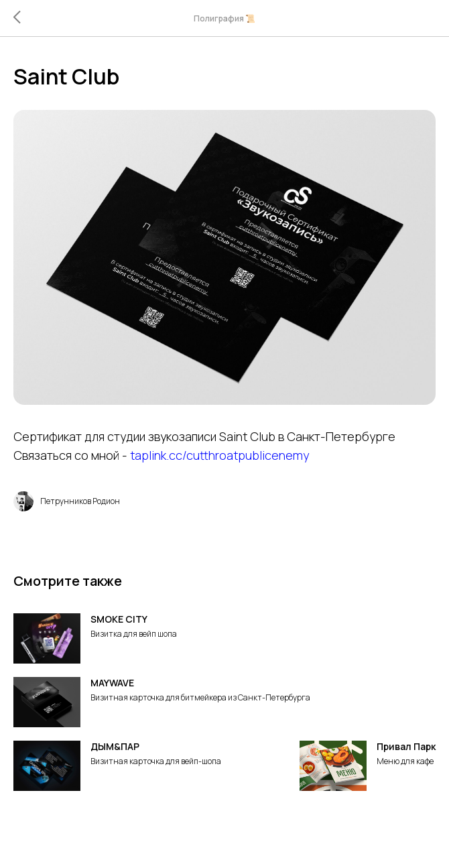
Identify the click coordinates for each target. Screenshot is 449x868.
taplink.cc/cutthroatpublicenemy (219, 455)
